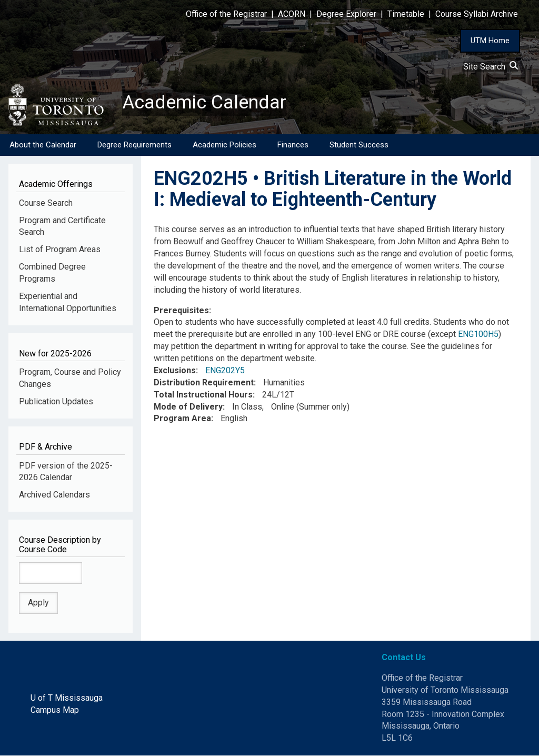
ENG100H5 (478, 335)
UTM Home (490, 41)
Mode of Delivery (188, 407)
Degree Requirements (134, 145)
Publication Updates (56, 402)
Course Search (46, 203)
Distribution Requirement (204, 382)
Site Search (491, 67)
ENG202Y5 (225, 370)
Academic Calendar (204, 103)
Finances (293, 145)
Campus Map (55, 710)
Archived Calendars (54, 495)
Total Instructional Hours (203, 395)
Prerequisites (181, 310)
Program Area (182, 419)
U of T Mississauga (67, 698)
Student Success (359, 145)
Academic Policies (224, 145)
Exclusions (175, 370)
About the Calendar (43, 145)
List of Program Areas (60, 250)
